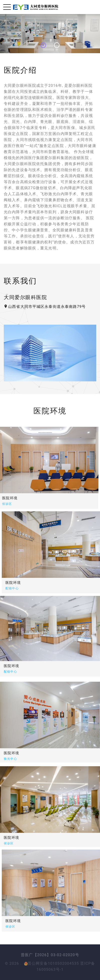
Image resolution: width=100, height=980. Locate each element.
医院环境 (25, 583)
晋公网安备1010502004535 (52, 963)
